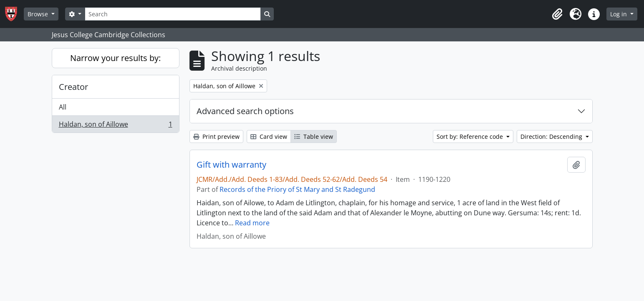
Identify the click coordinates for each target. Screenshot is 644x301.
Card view (269, 136)
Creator (73, 87)
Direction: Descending (552, 136)
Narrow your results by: (115, 58)
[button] (557, 14)
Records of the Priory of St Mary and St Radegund (297, 189)
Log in (619, 14)
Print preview (216, 136)
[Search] (173, 14)
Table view (314, 136)
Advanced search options (245, 111)
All (63, 107)
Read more (252, 223)
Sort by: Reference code (471, 136)
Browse (39, 14)
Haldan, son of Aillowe (115, 126)
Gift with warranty (231, 165)
